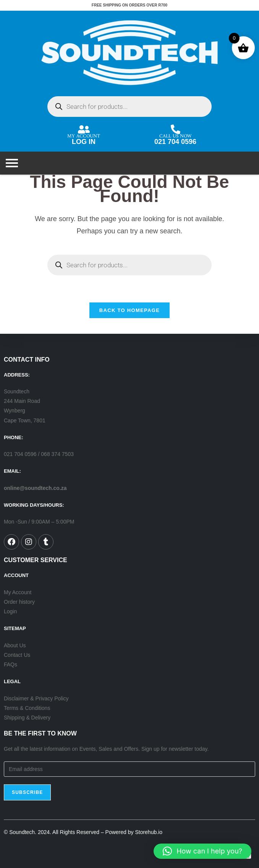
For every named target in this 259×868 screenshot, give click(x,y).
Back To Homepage (129, 310)
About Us (15, 645)
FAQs (11, 664)
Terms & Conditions (27, 708)
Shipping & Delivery (27, 718)
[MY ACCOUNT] (84, 129)
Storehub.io (149, 832)
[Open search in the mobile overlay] (129, 107)
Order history (19, 602)
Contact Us (17, 655)
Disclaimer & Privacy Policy (36, 698)
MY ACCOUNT (84, 134)
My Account (18, 592)
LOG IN (84, 142)
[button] (202, 851)
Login (10, 611)
